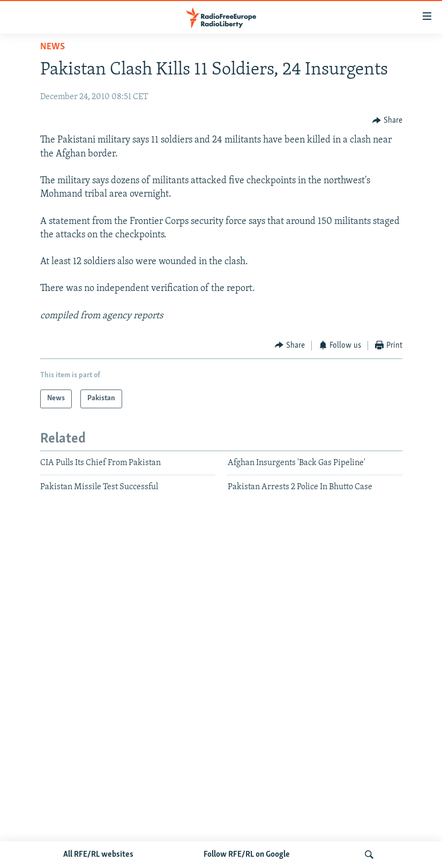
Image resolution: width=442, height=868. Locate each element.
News (53, 47)
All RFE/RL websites (98, 855)
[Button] (387, 120)
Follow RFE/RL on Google (247, 855)
